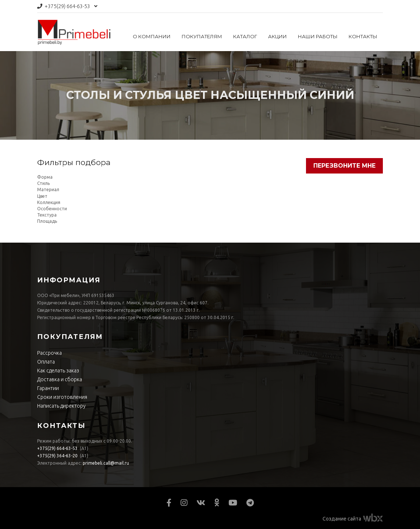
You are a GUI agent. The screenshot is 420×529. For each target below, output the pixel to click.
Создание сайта (342, 519)
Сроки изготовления (62, 397)
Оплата (46, 362)
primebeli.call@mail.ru (106, 463)
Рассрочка (49, 353)
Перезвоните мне (344, 166)
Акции (277, 36)
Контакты (363, 36)
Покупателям (202, 36)
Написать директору (61, 406)
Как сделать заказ (58, 371)
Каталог (245, 36)
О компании (152, 36)
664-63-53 (67, 6)
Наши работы (318, 36)
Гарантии (48, 388)
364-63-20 (57, 456)
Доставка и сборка (60, 379)
